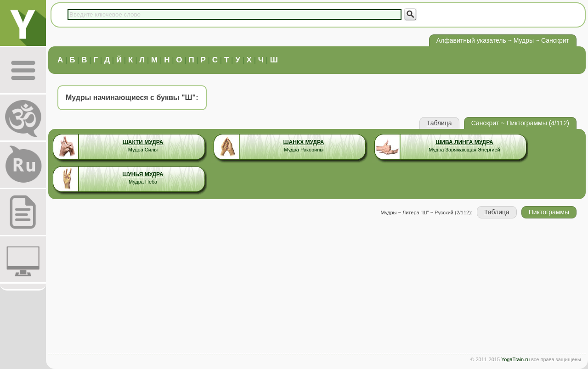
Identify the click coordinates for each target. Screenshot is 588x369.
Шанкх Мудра (303, 142)
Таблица (439, 123)
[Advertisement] (317, 287)
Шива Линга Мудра (464, 142)
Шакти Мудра (143, 142)
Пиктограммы (549, 212)
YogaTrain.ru (515, 359)
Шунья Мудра (143, 174)
